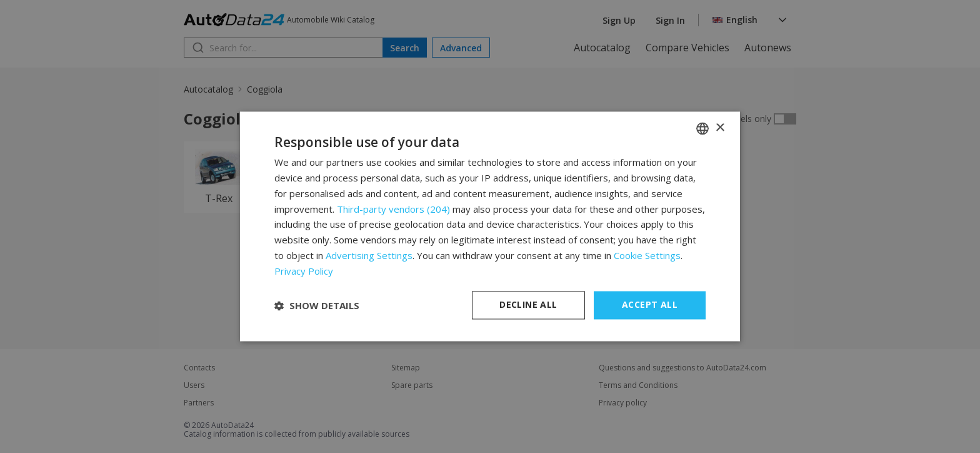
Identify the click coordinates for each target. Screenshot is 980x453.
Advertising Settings (369, 255)
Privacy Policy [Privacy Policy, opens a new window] (304, 271)
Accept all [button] (650, 305)
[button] (317, 305)
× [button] (720, 128)
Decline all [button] (528, 305)
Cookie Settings (647, 255)
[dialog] (490, 226)
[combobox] (702, 128)
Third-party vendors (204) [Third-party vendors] (393, 209)
